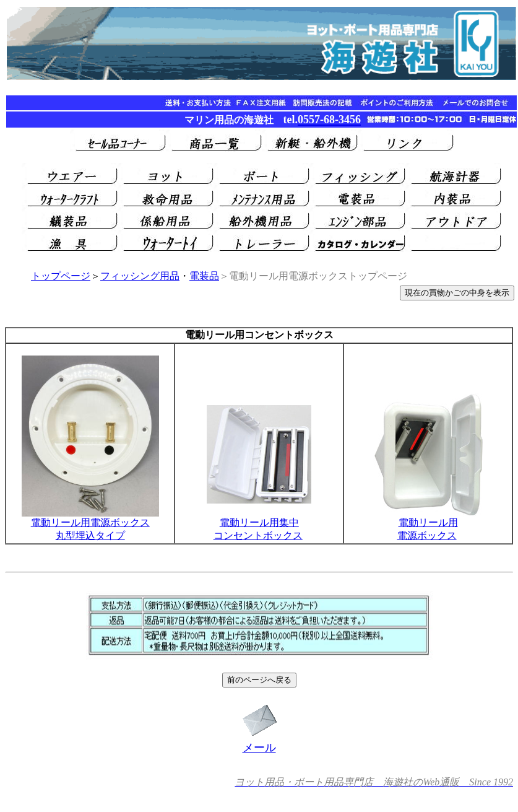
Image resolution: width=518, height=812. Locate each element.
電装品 (204, 276)
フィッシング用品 (140, 276)
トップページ (61, 276)
